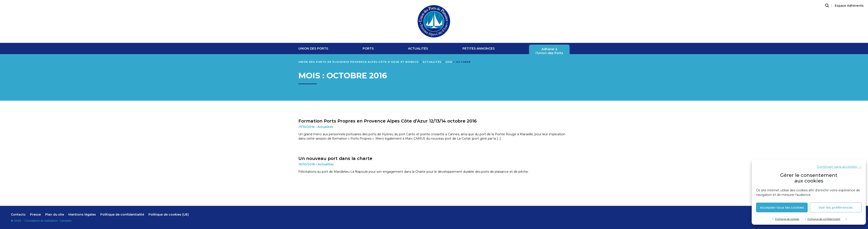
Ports (368, 49)
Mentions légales (82, 214)
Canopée (66, 221)
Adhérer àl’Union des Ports (549, 51)
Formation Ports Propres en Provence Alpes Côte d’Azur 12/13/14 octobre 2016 (388, 121)
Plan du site (55, 214)
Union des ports (313, 49)
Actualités (418, 49)
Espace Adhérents (849, 6)
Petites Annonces (478, 49)
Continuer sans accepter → (839, 167)
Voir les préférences (836, 207)
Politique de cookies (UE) (169, 214)
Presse (35, 214)
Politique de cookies (787, 219)
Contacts (18, 214)
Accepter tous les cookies (782, 207)
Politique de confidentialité (824, 219)
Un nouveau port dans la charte (335, 158)
